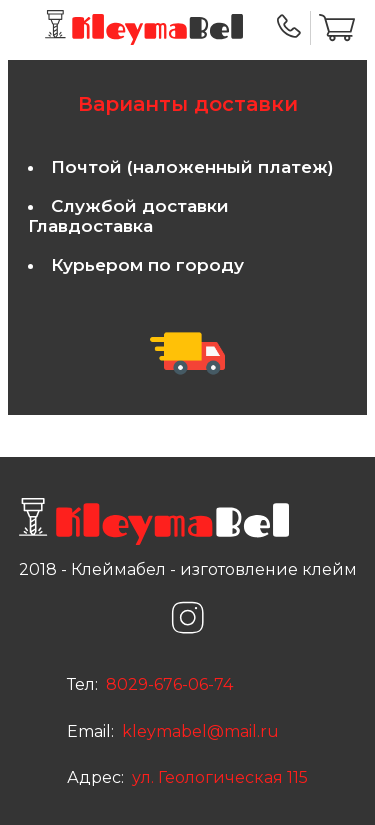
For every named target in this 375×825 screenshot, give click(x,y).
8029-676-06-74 (167, 684)
